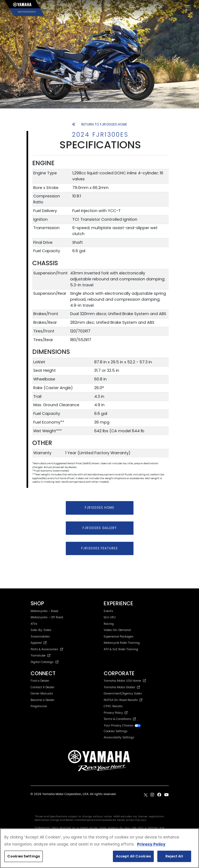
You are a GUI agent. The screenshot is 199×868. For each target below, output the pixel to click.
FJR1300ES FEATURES (99, 548)
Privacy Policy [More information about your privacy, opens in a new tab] (151, 844)
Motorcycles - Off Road (47, 617)
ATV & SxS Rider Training (121, 649)
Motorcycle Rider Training (122, 643)
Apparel (39, 643)
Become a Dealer (43, 700)
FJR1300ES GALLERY (100, 528)
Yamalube (41, 656)
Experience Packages (119, 637)
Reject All (174, 856)
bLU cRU (110, 617)
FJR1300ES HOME (99, 508)
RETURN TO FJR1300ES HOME (100, 124)
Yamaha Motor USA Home (125, 681)
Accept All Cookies (133, 856)
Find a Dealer (40, 681)
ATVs (34, 624)
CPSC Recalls (113, 706)
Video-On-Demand (117, 630)
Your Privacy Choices (122, 726)
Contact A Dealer (43, 687)
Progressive (39, 706)
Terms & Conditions (120, 719)
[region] (99, 848)
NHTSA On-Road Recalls (123, 700)
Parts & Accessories (47, 649)
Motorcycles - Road (44, 611)
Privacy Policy (116, 713)
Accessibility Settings (119, 737)
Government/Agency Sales (123, 694)
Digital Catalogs (45, 662)
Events (108, 611)
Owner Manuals (42, 694)
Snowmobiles (40, 637)
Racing (109, 624)
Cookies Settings (116, 731)
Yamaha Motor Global (122, 687)
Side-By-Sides (41, 630)
